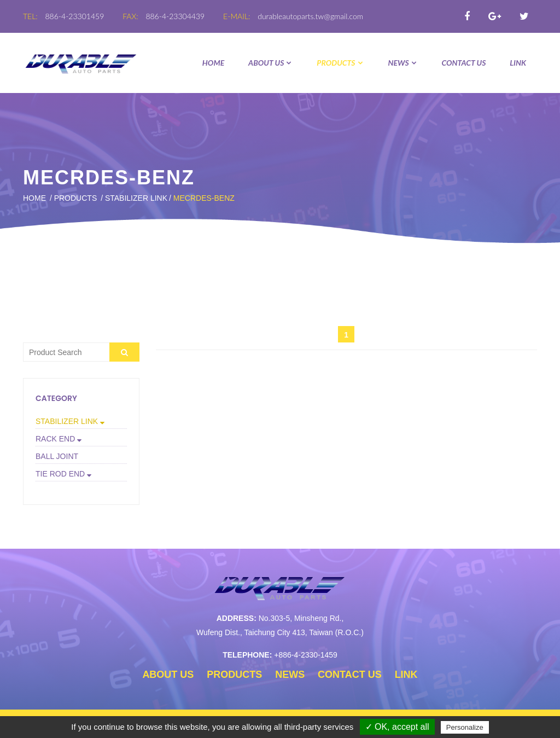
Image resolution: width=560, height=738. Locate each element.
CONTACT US (464, 63)
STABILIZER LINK (136, 198)
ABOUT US (270, 63)
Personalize (465, 727)
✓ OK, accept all (397, 727)
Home (213, 63)
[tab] (81, 422)
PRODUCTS (340, 63)
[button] (81, 421)
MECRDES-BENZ (204, 198)
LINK (518, 63)
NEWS (402, 63)
